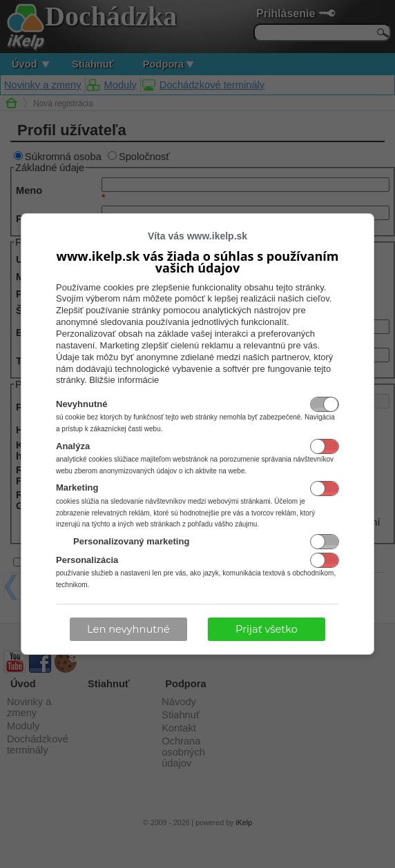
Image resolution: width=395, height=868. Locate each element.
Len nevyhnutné (128, 629)
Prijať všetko (267, 629)
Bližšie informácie (124, 380)
